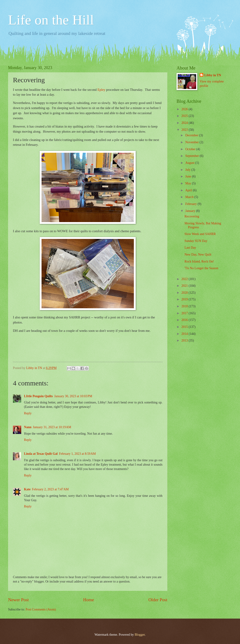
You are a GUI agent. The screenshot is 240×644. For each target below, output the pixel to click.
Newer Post (18, 600)
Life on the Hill (51, 20)
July (188, 170)
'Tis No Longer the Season (201, 268)
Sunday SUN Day (196, 241)
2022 (185, 279)
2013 (185, 340)
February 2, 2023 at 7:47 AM (50, 489)
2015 (185, 327)
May (189, 183)
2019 (185, 299)
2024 (185, 123)
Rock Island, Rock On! (199, 261)
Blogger (140, 635)
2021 (185, 286)
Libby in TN (213, 75)
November (192, 142)
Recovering (192, 216)
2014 (185, 334)
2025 (185, 116)
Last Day (190, 248)
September (192, 156)
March (190, 197)
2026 (185, 109)
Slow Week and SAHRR (200, 234)
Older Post (158, 600)
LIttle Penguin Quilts (38, 396)
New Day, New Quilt (198, 255)
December (192, 135)
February (191, 204)
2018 (185, 306)
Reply (28, 413)
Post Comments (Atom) (41, 609)
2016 (185, 320)
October (191, 149)
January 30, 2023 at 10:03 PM (73, 396)
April (189, 190)
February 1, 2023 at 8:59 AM (77, 454)
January (191, 211)
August (190, 163)
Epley (101, 90)
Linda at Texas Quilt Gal (41, 454)
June (189, 176)
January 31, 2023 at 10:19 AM (52, 427)
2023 (185, 130)
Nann (28, 427)
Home (88, 600)
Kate (27, 489)
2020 (185, 293)
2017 (185, 313)
